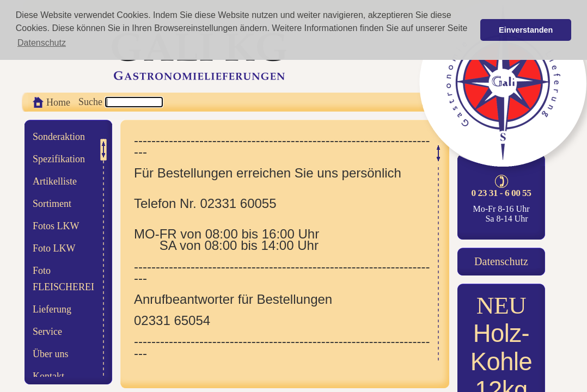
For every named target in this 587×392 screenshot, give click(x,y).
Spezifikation (59, 159)
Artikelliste (55, 181)
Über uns (51, 354)
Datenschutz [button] (42, 43)
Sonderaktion (59, 137)
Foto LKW (54, 248)
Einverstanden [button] (526, 30)
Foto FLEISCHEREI (63, 279)
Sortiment (52, 204)
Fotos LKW (56, 226)
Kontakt (48, 376)
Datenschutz (501, 261)
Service (47, 332)
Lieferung (52, 309)
